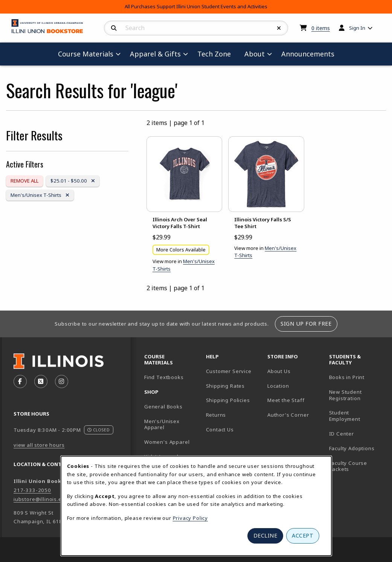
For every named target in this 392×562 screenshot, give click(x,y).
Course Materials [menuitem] (86, 54)
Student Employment (357, 416)
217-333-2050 (32, 490)
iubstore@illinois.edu (41, 499)
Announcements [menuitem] (308, 54)
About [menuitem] (255, 54)
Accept (303, 535)
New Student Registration (345, 395)
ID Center (357, 433)
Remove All (24, 181)
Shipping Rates (226, 386)
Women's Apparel (167, 442)
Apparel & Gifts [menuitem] (155, 54)
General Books (163, 407)
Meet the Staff (286, 400)
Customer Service (229, 371)
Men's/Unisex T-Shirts (40, 195)
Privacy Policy (191, 518)
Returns (216, 415)
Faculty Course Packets (348, 466)
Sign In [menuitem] (357, 28)
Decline (265, 535)
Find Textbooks (164, 377)
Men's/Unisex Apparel (162, 424)
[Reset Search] (279, 28)
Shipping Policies (228, 400)
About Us (279, 371)
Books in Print (357, 377)
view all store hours (39, 445)
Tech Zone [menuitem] (217, 54)
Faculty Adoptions (352, 448)
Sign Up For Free (306, 324)
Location (278, 386)
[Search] (114, 28)
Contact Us (220, 429)
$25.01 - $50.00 (72, 180)
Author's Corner (288, 415)
